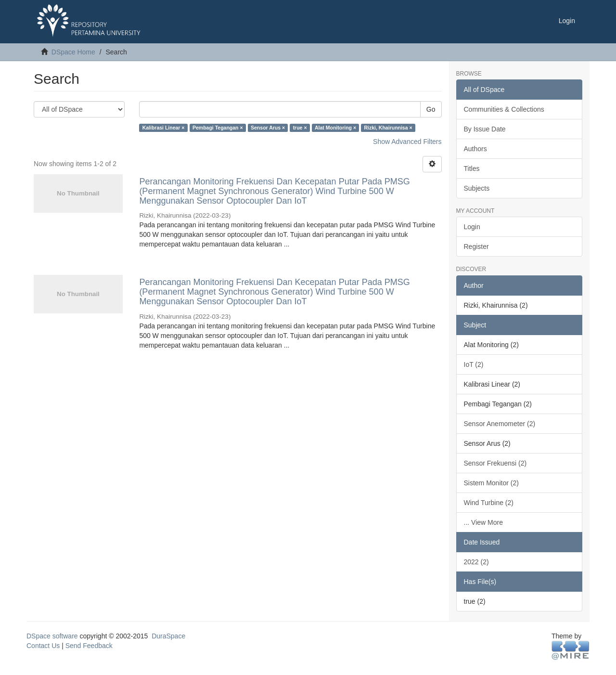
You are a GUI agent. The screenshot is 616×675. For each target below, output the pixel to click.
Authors (475, 149)
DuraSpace (168, 636)
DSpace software (52, 636)
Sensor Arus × (268, 128)
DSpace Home (73, 52)
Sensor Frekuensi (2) (495, 463)
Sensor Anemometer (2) (500, 424)
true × (300, 128)
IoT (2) (474, 364)
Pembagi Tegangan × (218, 128)
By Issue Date (485, 129)
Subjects (477, 188)
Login (472, 227)
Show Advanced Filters (407, 142)
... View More (483, 522)
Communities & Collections (504, 109)
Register (476, 247)
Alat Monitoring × (335, 128)
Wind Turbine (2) (489, 503)
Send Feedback (89, 646)
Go (431, 109)
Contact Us (43, 646)
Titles (472, 169)
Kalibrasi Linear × (164, 128)
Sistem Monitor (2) (491, 483)
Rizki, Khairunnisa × (388, 128)
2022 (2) (476, 562)
